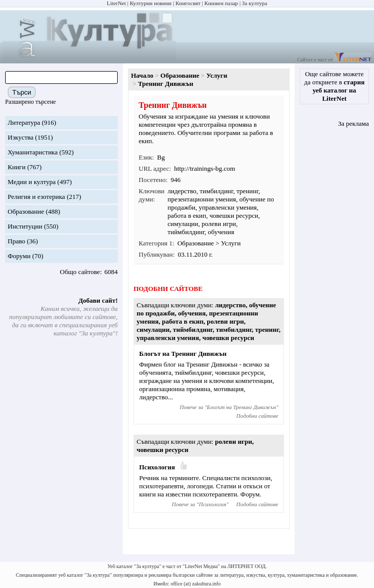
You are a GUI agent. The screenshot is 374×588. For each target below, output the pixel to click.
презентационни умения (202, 199)
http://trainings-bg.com (205, 168)
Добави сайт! (98, 300)
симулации (183, 224)
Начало (142, 75)
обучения (221, 232)
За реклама (354, 123)
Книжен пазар (222, 3)
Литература (24, 122)
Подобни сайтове (257, 416)
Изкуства (20, 137)
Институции (25, 226)
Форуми (19, 256)
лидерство (182, 191)
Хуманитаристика (33, 152)
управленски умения (227, 207)
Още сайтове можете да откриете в (335, 86)
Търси (22, 92)
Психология (157, 467)
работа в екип (187, 216)
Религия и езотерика (36, 197)
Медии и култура (32, 182)
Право (16, 241)
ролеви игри (219, 224)
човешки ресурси (234, 216)
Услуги (217, 75)
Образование (26, 211)
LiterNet (116, 3)
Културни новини (151, 3)
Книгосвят (188, 3)
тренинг (247, 191)
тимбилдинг (216, 191)
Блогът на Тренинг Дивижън (183, 354)
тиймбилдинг (186, 232)
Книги (17, 167)
